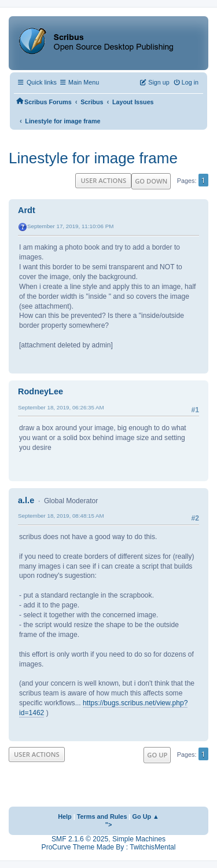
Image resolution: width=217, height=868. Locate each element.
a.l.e (26, 500)
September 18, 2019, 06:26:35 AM (61, 407)
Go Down (151, 181)
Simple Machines (139, 839)
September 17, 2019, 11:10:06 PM (70, 226)
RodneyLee (41, 391)
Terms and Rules (102, 816)
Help (65, 816)
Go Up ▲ (146, 816)
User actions (103, 180)
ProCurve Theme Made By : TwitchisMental (109, 847)
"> (109, 825)
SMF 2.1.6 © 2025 (80, 839)
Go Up (157, 755)
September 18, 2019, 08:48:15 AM (61, 516)
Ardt (27, 210)
